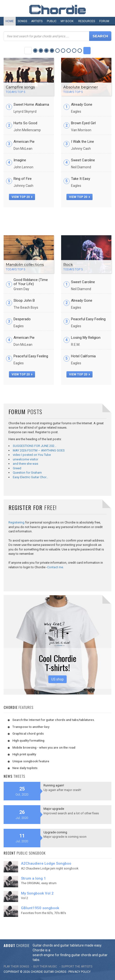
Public (52, 21)
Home (10, 21)
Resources (87, 21)
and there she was (25, 464)
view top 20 (22, 197)
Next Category (87, 51)
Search (100, 36)
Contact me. (55, 567)
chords (60, 972)
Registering (16, 522)
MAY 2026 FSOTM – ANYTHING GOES (39, 450)
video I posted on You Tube (32, 455)
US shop (57, 679)
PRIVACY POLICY (79, 972)
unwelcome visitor (25, 459)
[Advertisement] (57, 219)
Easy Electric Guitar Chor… (31, 477)
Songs (22, 21)
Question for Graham (27, 473)
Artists (37, 21)
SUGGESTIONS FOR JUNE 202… (35, 446)
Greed (17, 468)
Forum (104, 21)
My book (67, 21)
